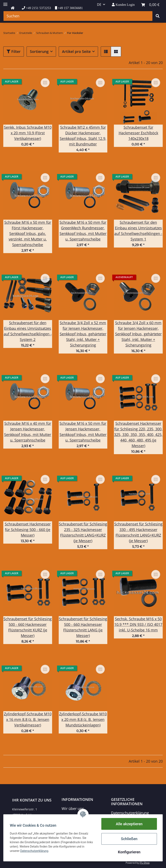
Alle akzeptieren (129, 824)
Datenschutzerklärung (130, 813)
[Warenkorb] (150, 5)
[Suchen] (78, 16)
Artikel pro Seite (76, 51)
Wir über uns (73, 808)
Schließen (129, 839)
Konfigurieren (129, 852)
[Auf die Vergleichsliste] (45, 83)
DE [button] (99, 5)
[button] (123, 5)
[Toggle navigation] (5, 3)
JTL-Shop (145, 863)
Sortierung (39, 51)
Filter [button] (14, 51)
